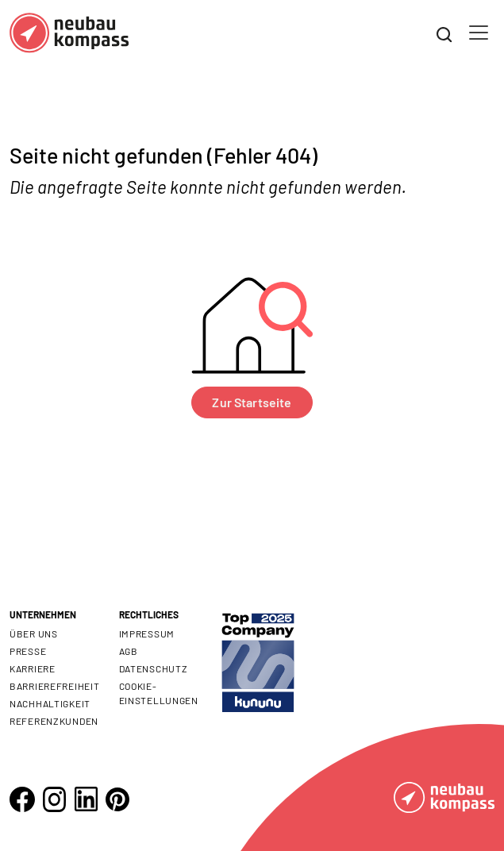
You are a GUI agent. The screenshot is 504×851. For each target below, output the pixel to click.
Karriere (33, 668)
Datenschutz (154, 668)
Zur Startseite (252, 402)
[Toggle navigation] (479, 33)
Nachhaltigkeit (50, 703)
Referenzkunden (54, 721)
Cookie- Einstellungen (159, 693)
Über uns (34, 633)
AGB (129, 651)
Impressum (147, 633)
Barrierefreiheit (55, 686)
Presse (28, 651)
